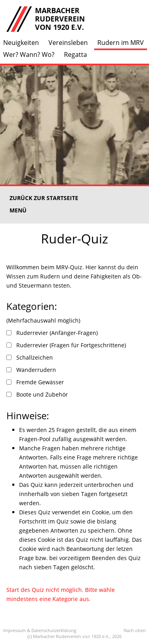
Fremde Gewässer (40, 382)
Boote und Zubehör (42, 394)
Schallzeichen (35, 357)
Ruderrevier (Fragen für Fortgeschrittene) (71, 345)
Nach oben (135, 630)
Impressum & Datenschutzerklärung (40, 630)
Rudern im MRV (121, 43)
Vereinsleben (68, 43)
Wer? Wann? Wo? (29, 54)
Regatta (75, 54)
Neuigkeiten (21, 43)
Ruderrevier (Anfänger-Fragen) (57, 333)
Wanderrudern (36, 370)
